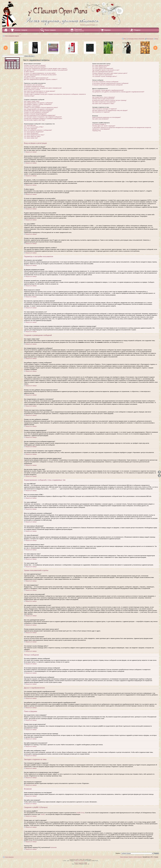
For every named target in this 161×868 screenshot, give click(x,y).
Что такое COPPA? (30, 76)
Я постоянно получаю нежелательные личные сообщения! (110, 83)
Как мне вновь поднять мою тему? (35, 120)
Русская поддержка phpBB (80, 863)
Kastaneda (53, 847)
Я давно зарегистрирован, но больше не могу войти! (40, 75)
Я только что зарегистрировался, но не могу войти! (40, 73)
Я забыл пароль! (29, 72)
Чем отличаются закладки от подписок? (105, 109)
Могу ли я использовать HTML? (34, 127)
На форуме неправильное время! (34, 86)
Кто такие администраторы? (101, 65)
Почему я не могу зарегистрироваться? (36, 78)
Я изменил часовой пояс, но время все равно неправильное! (43, 88)
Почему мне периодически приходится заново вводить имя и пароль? (46, 68)
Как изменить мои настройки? (33, 85)
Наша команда (124, 857)
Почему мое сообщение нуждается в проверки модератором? (43, 118)
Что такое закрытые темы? (32, 136)
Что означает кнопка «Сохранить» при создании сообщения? (43, 117)
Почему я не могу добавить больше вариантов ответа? (41, 107)
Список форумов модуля (12, 36)
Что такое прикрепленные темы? (34, 135)
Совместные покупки (79, 861)
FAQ (125, 39)
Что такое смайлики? (30, 129)
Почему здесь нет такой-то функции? (104, 126)
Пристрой (79, 30)
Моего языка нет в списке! (32, 90)
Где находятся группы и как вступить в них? (106, 70)
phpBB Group (81, 813)
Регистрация (150, 39)
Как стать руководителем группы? (103, 72)
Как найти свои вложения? (101, 119)
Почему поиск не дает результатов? (103, 99)
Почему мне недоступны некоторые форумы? (38, 111)
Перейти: (118, 853)
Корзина (107, 30)
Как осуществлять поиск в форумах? (104, 97)
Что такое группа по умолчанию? (102, 75)
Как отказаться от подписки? (101, 112)
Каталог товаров (21, 30)
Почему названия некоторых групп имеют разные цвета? (110, 73)
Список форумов (9, 857)
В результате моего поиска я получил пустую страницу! (109, 100)
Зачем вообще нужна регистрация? (35, 67)
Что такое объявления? (31, 133)
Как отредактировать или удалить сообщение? (38, 103)
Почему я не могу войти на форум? (35, 65)
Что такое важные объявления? (34, 132)
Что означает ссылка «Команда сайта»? (105, 76)
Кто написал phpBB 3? (99, 124)
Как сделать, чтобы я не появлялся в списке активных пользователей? (46, 70)
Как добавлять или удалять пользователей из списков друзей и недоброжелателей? (118, 92)
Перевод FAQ (97, 131)
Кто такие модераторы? (100, 67)
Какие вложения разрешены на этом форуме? (107, 117)
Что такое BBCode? (30, 125)
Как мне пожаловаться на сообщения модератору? (40, 115)
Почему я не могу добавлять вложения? (36, 112)
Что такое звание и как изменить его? (36, 93)
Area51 (43, 814)
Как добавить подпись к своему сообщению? (38, 104)
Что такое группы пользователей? (103, 68)
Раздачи (137, 30)
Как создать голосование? (32, 106)
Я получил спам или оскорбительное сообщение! (108, 85)
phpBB (77, 860)
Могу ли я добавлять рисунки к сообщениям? (38, 130)
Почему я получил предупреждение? (35, 114)
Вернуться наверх (31, 152)
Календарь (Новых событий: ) (136, 39)
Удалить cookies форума (135, 857)
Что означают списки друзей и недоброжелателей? (108, 90)
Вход (157, 39)
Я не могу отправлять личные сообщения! (105, 82)
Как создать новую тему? (32, 101)
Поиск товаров (50, 30)
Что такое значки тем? (31, 138)
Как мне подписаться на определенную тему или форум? (110, 110)
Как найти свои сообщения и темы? (103, 103)
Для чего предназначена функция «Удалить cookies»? (41, 79)
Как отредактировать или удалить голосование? (39, 109)
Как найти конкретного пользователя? (104, 102)
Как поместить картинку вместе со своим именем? (40, 91)
